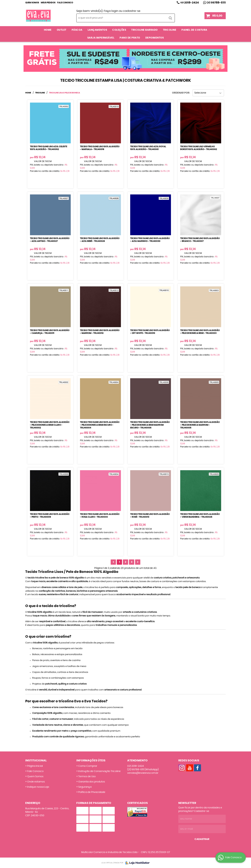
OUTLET (62, 30)
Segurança (85, 787)
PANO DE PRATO (130, 38)
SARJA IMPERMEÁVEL (101, 38)
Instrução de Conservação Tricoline (99, 771)
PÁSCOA (77, 30)
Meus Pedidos (48, 3)
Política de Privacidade (92, 792)
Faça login (111, 11)
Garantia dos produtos (92, 782)
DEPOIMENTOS (155, 38)
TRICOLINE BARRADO (144, 30)
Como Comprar (88, 766)
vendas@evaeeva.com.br (143, 773)
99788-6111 (216, 3)
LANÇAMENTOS (97, 30)
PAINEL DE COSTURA (194, 30)
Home (48, 30)
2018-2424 (190, 3)
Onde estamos (36, 782)
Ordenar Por (181, 93)
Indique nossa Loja (38, 787)
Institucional (36, 761)
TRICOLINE (170, 30)
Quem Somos (32, 3)
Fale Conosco (65, 3)
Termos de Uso (87, 777)
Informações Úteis (91, 761)
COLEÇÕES (119, 30)
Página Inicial (35, 766)
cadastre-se (132, 11)
